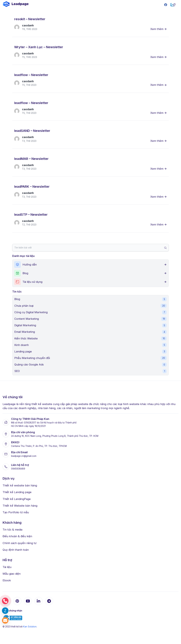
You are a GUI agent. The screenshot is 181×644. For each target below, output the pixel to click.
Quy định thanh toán (16, 550)
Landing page (90, 351)
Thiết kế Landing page (17, 492)
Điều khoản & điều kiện (17, 536)
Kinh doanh (90, 345)
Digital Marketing (90, 325)
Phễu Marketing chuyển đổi (90, 358)
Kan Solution (30, 627)
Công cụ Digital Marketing (90, 312)
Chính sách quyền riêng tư (19, 543)
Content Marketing (90, 319)
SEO (90, 371)
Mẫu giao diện (12, 574)
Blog (90, 299)
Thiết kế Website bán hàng (20, 506)
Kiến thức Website (90, 338)
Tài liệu (7, 567)
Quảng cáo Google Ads (90, 365)
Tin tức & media (12, 530)
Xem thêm (159, 29)
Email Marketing (90, 332)
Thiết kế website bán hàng (20, 485)
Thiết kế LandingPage (17, 499)
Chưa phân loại (90, 306)
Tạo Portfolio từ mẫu (16, 512)
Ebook (7, 580)
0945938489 (18, 469)
